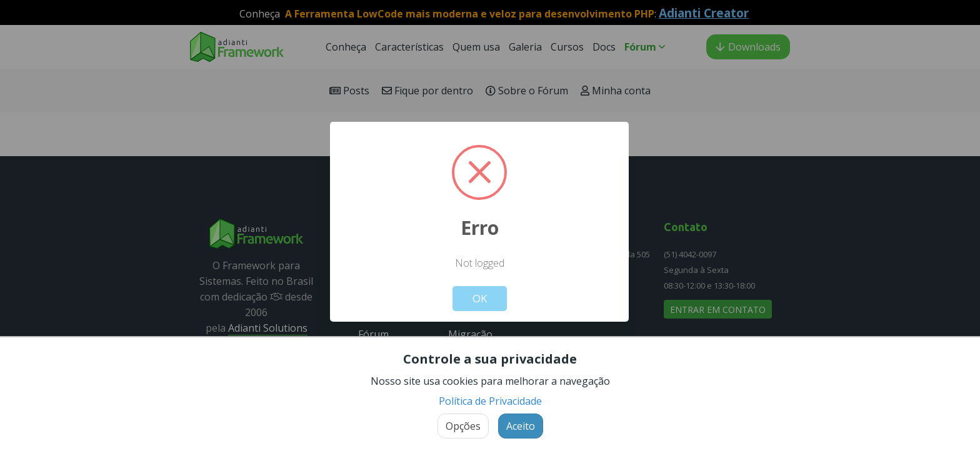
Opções (463, 426)
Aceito (521, 426)
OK (480, 298)
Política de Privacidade (490, 401)
